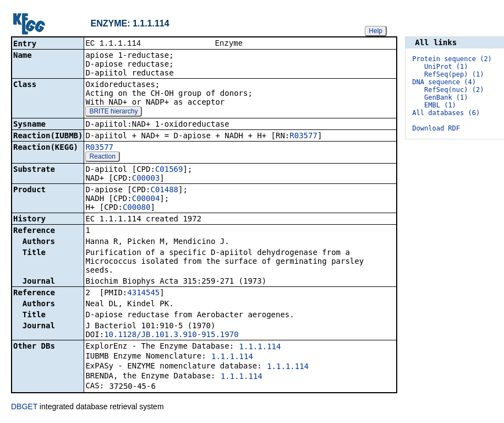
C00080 (137, 208)
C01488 (164, 191)
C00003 (146, 179)
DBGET (24, 408)
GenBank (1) (446, 97)
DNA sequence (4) (444, 82)
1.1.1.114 (260, 348)
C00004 (146, 199)
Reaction (102, 158)
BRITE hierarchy (113, 112)
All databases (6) (446, 113)
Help (376, 31)
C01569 (169, 170)
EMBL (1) (440, 105)
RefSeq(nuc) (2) (454, 90)
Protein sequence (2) (452, 59)
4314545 (143, 294)
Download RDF (436, 128)
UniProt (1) (446, 67)
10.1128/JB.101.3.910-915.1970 (171, 335)
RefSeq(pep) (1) (454, 74)
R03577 (303, 137)
